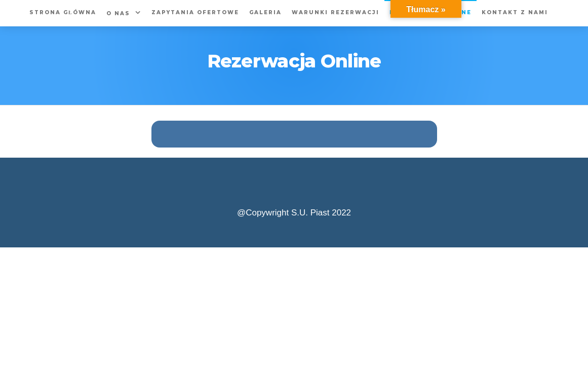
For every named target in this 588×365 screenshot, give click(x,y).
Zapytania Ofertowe (195, 12)
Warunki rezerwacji (336, 12)
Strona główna (63, 12)
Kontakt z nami (515, 12)
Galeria (265, 12)
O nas (118, 13)
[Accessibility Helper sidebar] (576, 12)
